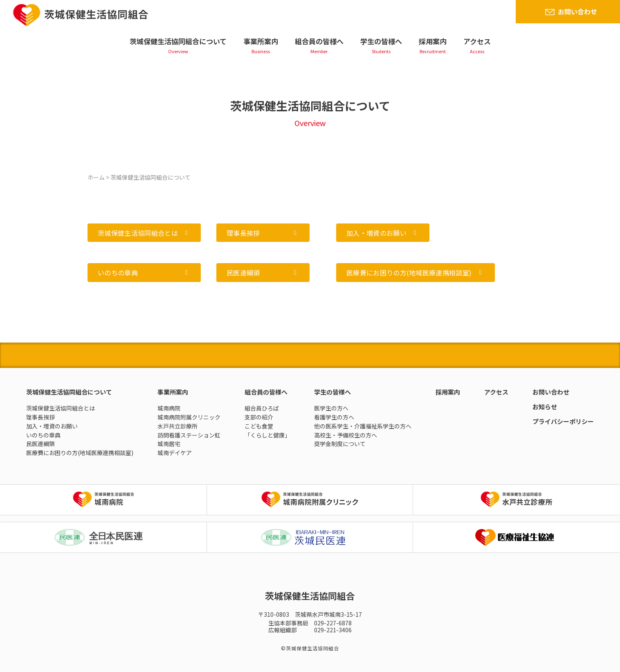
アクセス (477, 41)
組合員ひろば (262, 408)
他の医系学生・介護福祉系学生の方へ (363, 426)
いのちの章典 (43, 435)
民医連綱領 (40, 444)
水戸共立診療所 (177, 426)
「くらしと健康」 (267, 435)
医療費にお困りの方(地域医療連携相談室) (80, 453)
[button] (144, 233)
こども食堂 (259, 426)
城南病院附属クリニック (189, 417)
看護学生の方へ (334, 417)
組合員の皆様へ (319, 41)
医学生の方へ (331, 408)
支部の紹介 (259, 417)
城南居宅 (169, 444)
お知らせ (545, 407)
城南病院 (169, 408)
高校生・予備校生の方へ (346, 435)
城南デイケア (175, 453)
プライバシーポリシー (563, 421)
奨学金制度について (340, 444)
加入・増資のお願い (52, 426)
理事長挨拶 (40, 417)
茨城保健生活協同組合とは (61, 408)
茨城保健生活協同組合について (178, 41)
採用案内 (433, 41)
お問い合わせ (577, 11)
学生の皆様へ (381, 41)
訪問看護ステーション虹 (189, 435)
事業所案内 (261, 41)
